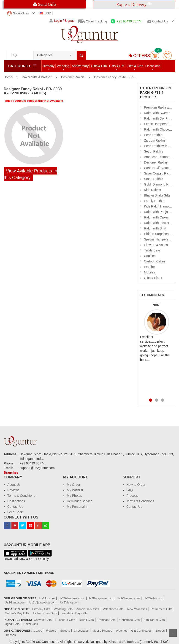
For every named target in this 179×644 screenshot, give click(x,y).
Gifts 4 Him (99, 66)
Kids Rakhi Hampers (159, 206)
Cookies (150, 256)
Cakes (38, 631)
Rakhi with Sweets (157, 113)
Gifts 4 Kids (135, 66)
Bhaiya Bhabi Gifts (157, 195)
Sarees (160, 631)
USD (45, 13)
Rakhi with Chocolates (160, 129)
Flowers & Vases (156, 245)
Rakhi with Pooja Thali (160, 212)
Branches (11, 472)
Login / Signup (62, 21)
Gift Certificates (141, 631)
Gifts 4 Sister (153, 278)
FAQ (130, 490)
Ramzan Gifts (107, 620)
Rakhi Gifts (31, 624)
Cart (155, 56)
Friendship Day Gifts (74, 613)
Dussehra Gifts (65, 620)
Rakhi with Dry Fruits (159, 118)
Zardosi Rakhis (155, 140)
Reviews (13, 490)
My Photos (74, 496)
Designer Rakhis (73, 77)
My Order (73, 485)
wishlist (167, 56)
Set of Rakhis (153, 151)
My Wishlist (75, 490)
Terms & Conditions (21, 496)
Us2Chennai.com (128, 598)
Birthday (49, 66)
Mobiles (149, 272)
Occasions (153, 66)
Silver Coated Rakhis (159, 173)
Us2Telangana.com (72, 598)
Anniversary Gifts (88, 609)
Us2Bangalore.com (100, 598)
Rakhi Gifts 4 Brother (37, 77)
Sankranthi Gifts (154, 620)
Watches (150, 267)
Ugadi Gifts (12, 624)
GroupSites (18, 13)
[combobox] (55, 54)
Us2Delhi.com (153, 598)
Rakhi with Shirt (155, 228)
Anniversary (80, 66)
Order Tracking (93, 21)
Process (132, 496)
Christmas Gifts (129, 620)
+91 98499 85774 (126, 21)
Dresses (10, 635)
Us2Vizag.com (70, 602)
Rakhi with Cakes (156, 217)
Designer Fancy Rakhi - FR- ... (116, 77)
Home (8, 77)
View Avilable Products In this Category (30, 174)
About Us (14, 485)
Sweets (65, 631)
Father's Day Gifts (45, 613)
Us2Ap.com (47, 598)
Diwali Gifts (86, 620)
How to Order (136, 485)
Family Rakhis (154, 201)
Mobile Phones (102, 631)
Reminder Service (80, 501)
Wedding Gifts (63, 609)
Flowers (51, 631)
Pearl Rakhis (153, 135)
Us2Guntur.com (15, 602)
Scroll (173, 633)
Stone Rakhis (153, 179)
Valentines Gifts (113, 609)
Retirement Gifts (162, 609)
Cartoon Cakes (155, 261)
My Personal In (77, 507)
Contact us (158, 21)
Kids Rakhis (152, 190)
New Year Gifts (137, 609)
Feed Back (15, 512)
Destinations (16, 501)
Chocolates (81, 631)
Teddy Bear (152, 250)
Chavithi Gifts (43, 620)
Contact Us (15, 507)
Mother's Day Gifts (17, 613)
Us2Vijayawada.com (43, 602)
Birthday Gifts (41, 609)
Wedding (63, 66)
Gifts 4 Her (117, 66)
